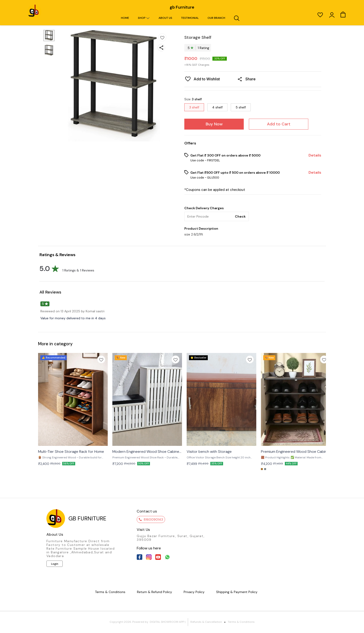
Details (315, 155)
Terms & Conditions (241, 622)
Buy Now (214, 124)
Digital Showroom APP (167, 622)
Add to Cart (279, 124)
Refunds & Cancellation (206, 622)
